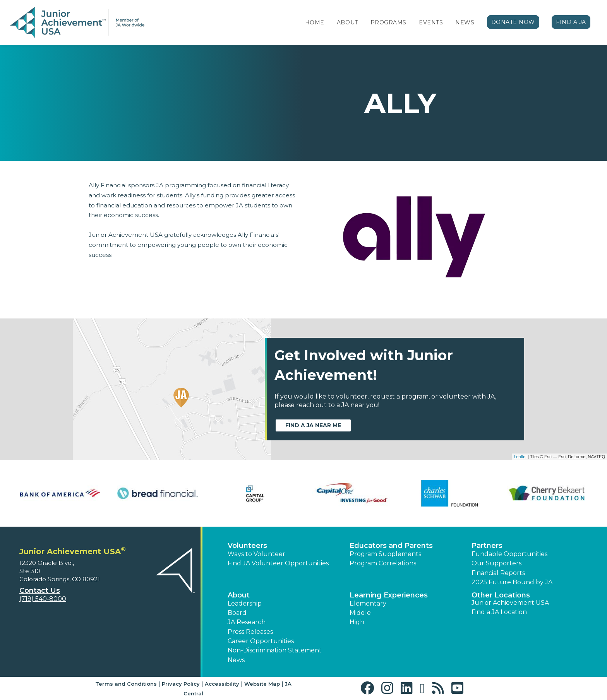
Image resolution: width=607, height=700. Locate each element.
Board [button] (237, 613)
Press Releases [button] (250, 632)
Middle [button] (360, 613)
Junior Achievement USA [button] (510, 603)
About (347, 22)
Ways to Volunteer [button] (256, 554)
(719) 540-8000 (43, 599)
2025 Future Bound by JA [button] (512, 582)
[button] (369, 688)
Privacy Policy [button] (181, 684)
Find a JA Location (499, 612)
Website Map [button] (262, 684)
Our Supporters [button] (496, 563)
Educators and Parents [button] (391, 546)
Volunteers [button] (247, 546)
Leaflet (520, 457)
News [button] (236, 660)
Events (431, 22)
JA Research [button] (247, 622)
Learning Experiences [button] (389, 595)
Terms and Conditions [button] (126, 684)
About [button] (239, 595)
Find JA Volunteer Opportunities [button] (278, 563)
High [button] (357, 622)
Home (315, 22)
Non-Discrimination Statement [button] (275, 650)
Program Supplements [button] (385, 554)
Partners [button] (487, 546)
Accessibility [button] (222, 684)
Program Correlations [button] (383, 563)
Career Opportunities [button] (261, 641)
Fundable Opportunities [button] (509, 554)
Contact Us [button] (40, 590)
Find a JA (571, 22)
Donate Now (513, 22)
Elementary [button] (368, 603)
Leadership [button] (245, 603)
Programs (388, 22)
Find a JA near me (313, 425)
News (465, 22)
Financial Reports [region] (498, 573)
